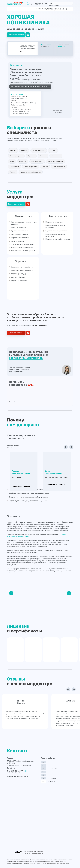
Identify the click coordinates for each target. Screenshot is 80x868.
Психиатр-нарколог (16, 156)
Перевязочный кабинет (20, 238)
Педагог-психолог (59, 167)
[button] (16, 333)
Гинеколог (43, 156)
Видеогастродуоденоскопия (22, 248)
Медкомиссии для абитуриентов (58, 239)
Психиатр (53, 150)
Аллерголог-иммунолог (55, 161)
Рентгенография (17, 241)
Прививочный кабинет (19, 231)
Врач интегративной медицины (31, 172)
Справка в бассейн (18, 277)
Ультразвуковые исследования (23, 244)
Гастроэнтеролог (37, 161)
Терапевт (13, 150)
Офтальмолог (56, 156)
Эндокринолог (14, 167)
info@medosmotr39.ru (18, 776)
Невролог (24, 150)
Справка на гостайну (19, 281)
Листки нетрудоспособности (22, 267)
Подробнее (13, 402)
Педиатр (45, 167)
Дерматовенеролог (39, 150)
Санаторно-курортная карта (22, 270)
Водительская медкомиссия (56, 231)
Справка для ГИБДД (18, 274)
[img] (47, 49)
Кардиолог (31, 156)
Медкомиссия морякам (54, 222)
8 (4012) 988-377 (39, 4)
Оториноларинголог (31, 167)
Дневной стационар (19, 227)
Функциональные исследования (23, 251)
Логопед (13, 172)
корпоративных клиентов (26, 358)
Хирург (12, 161)
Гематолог (23, 161)
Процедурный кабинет (20, 234)
